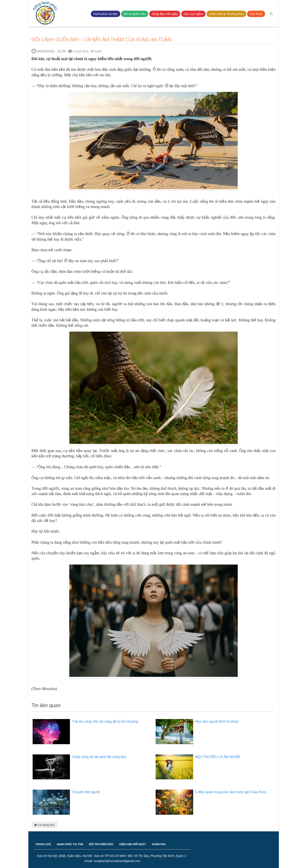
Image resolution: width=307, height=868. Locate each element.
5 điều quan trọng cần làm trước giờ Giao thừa (231, 792)
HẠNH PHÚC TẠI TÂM (70, 844)
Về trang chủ (45, 825)
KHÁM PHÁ (159, 844)
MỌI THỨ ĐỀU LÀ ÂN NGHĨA (218, 757)
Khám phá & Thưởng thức (226, 14)
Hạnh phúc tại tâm (106, 14)
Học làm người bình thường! (217, 721)
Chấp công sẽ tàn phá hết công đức (99, 757)
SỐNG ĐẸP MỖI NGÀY (133, 844)
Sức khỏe (256, 14)
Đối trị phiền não (135, 14)
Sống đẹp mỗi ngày (165, 14)
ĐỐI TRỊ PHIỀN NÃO (101, 844)
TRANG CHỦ (43, 844)
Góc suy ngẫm (193, 14)
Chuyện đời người (86, 792)
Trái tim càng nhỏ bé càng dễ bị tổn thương (105, 721)
